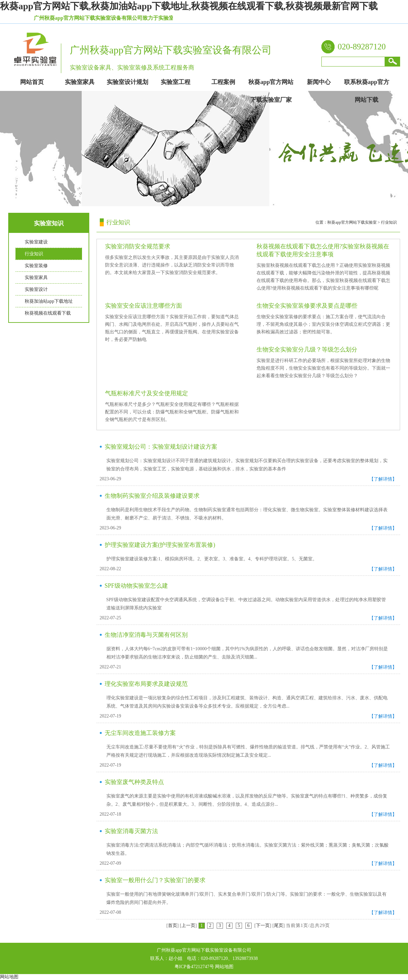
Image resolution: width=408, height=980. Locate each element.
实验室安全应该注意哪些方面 (144, 306)
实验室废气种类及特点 (134, 782)
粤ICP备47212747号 (194, 967)
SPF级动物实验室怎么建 (136, 586)
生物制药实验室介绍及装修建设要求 (152, 496)
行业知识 (34, 254)
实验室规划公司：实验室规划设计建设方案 (161, 447)
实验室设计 (36, 289)
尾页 (279, 925)
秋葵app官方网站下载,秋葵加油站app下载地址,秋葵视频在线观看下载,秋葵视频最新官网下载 (189, 6)
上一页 (188, 925)
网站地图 (224, 967)
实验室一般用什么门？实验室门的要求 (155, 880)
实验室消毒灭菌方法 (131, 831)
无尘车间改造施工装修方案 (140, 733)
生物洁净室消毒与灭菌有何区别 (146, 635)
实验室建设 (36, 242)
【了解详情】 (383, 479)
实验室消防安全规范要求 (138, 246)
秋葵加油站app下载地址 (49, 301)
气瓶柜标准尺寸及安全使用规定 (147, 393)
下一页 (263, 925)
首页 (173, 925)
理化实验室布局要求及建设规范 (146, 684)
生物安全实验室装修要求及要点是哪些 (307, 306)
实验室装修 (36, 266)
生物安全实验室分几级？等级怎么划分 (307, 350)
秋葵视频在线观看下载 (48, 313)
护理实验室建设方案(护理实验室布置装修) (160, 545)
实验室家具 (36, 278)
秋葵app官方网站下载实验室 (352, 222)
